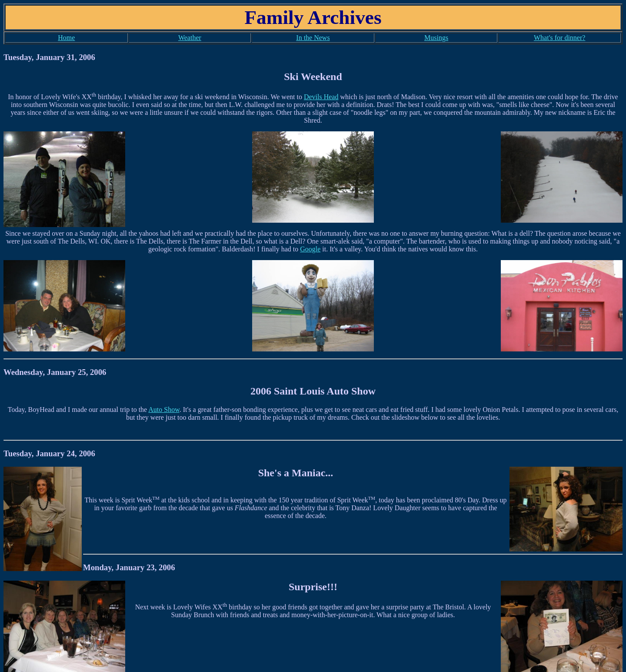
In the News (313, 38)
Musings (436, 38)
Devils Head (321, 97)
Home (66, 38)
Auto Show (164, 410)
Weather (190, 38)
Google (310, 249)
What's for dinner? (559, 38)
